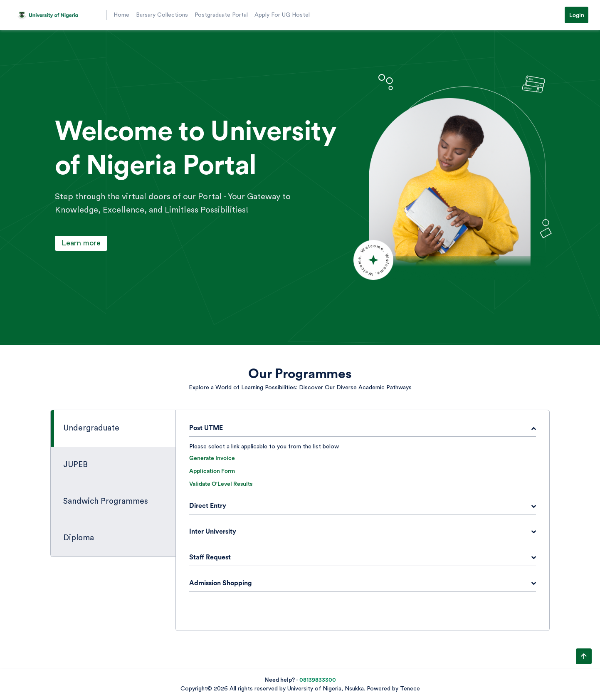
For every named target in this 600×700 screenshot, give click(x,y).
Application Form (212, 471)
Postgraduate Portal (221, 15)
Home (121, 15)
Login (577, 15)
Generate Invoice (212, 458)
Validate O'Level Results (221, 484)
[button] (58, 15)
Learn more (81, 243)
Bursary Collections (162, 15)
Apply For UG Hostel (282, 15)
